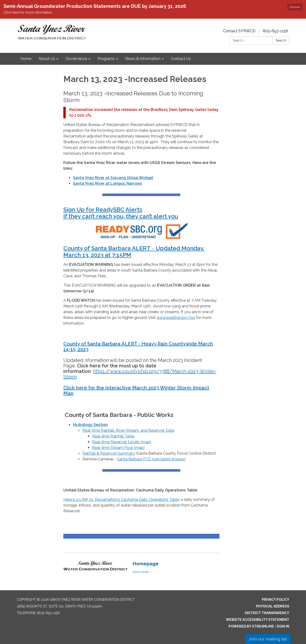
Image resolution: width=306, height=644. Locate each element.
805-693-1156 (276, 31)
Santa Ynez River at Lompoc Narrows (107, 183)
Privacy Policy (276, 600)
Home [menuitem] (26, 59)
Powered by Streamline (251, 626)
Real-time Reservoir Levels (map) (122, 442)
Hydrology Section (90, 425)
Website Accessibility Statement (258, 620)
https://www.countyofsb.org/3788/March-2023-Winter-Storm (140, 374)
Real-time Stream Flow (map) (118, 448)
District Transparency (267, 613)
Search (281, 40)
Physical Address (273, 606)
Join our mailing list (268, 639)
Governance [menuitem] (76, 59)
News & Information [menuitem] (143, 59)
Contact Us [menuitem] (181, 59)
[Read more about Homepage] (141, 567)
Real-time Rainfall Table (113, 436)
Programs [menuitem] (106, 59)
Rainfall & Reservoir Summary (109, 453)
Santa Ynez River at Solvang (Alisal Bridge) (113, 178)
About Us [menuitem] (47, 59)
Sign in (283, 626)
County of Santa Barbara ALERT (107, 248)
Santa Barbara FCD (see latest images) (151, 459)
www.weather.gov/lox (176, 318)
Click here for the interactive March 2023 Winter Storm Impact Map (136, 390)
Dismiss (295, 7)
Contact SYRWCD (239, 31)
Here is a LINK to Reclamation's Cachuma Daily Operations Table (121, 499)
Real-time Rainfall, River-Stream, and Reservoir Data (128, 430)
